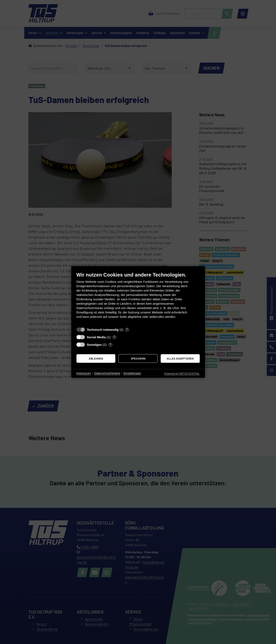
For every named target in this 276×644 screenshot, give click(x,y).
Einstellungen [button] (132, 373)
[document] (138, 298)
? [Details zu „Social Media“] (114, 337)
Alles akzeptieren (180, 358)
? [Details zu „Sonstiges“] (110, 345)
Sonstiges (94, 345)
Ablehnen (96, 358)
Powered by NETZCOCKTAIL (182, 374)
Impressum (84, 373)
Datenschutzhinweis (107, 373)
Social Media (96, 337)
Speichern (138, 358)
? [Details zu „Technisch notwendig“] (127, 330)
